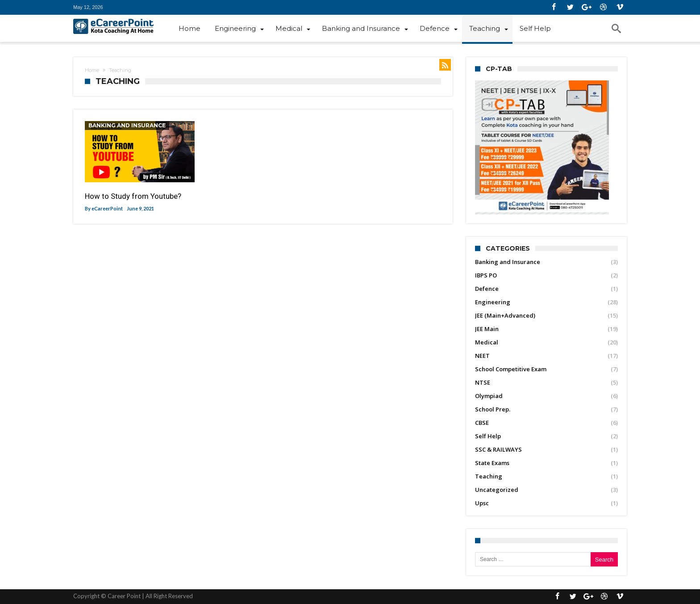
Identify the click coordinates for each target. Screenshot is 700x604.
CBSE (482, 423)
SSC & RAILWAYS (498, 449)
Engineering (493, 302)
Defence (487, 289)
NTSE (483, 382)
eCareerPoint (107, 208)
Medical (487, 342)
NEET (482, 356)
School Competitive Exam (511, 369)
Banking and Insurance (127, 125)
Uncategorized (497, 490)
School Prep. (493, 409)
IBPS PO (486, 275)
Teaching (489, 476)
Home (92, 70)
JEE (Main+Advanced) (505, 315)
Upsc (482, 503)
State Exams (492, 463)
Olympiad (489, 396)
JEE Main (487, 329)
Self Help (488, 436)
